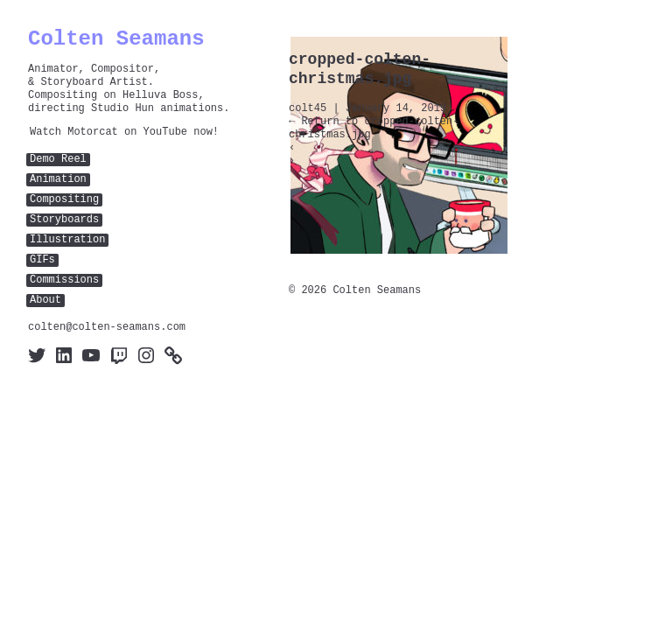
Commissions (64, 280)
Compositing (64, 200)
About (45, 301)
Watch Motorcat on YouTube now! (124, 133)
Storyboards (64, 220)
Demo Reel (58, 160)
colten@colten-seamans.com (107, 328)
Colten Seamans (116, 39)
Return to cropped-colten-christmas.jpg (374, 129)
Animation (58, 180)
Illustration (67, 240)
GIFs (42, 260)
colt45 (308, 109)
